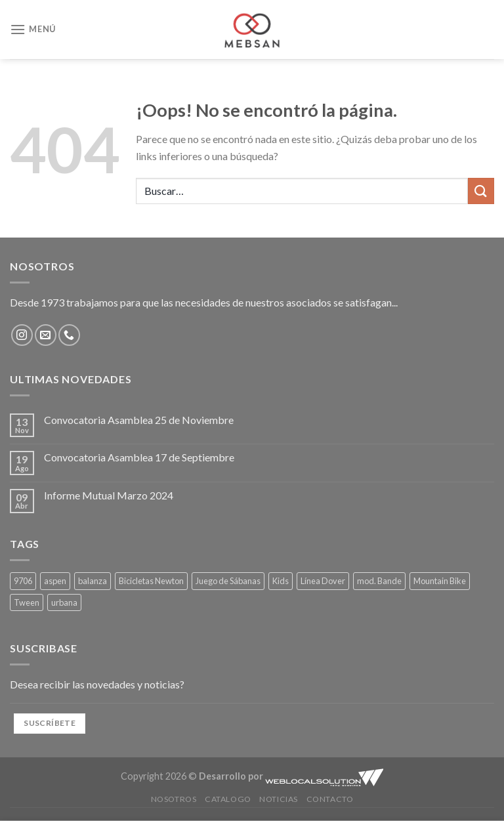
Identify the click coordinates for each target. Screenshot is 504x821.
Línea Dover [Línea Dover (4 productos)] (323, 581)
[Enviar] (481, 191)
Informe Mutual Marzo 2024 (109, 495)
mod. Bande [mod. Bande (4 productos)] (379, 581)
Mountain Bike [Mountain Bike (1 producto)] (440, 581)
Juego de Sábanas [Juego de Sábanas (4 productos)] (228, 581)
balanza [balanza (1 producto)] (93, 581)
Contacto (330, 799)
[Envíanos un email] (46, 335)
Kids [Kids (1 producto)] (281, 581)
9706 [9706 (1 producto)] (23, 581)
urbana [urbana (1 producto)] (64, 602)
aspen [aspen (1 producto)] (55, 581)
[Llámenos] (69, 335)
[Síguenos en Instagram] (22, 335)
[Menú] (33, 29)
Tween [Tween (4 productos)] (27, 602)
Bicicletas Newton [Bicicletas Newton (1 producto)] (151, 581)
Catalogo (228, 799)
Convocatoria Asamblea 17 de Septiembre (139, 457)
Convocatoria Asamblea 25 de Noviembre (139, 420)
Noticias (279, 799)
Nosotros (174, 799)
